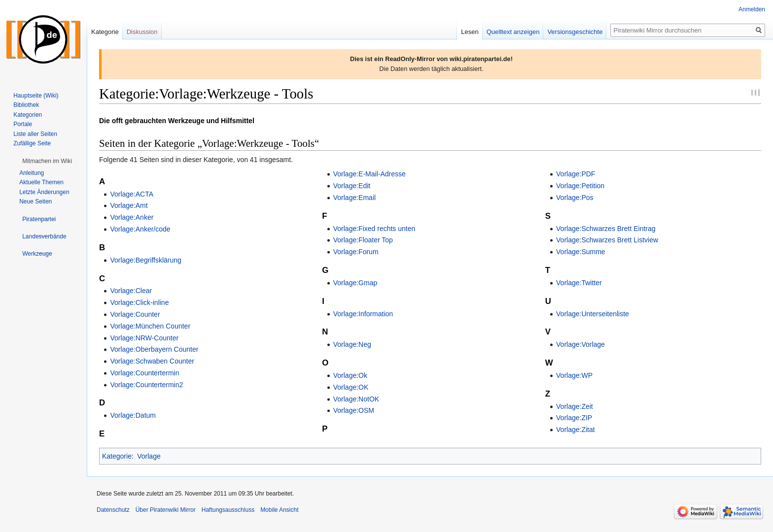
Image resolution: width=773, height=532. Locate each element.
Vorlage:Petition (580, 186)
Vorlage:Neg (352, 344)
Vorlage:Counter (135, 314)
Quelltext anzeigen (513, 32)
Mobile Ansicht (279, 510)
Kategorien (28, 115)
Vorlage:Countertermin (144, 373)
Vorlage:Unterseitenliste (593, 314)
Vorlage (149, 456)
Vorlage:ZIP (574, 418)
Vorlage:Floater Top (363, 240)
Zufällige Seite (32, 143)
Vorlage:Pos (575, 198)
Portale (23, 124)
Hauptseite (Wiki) (36, 96)
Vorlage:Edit (352, 186)
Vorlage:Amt (129, 205)
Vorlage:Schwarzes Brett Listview (607, 240)
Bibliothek (26, 105)
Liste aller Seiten (35, 134)
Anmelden (752, 9)
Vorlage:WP (574, 375)
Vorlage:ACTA (132, 194)
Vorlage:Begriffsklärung (146, 260)
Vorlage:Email (354, 198)
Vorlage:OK (351, 387)
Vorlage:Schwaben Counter (152, 361)
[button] (47, 161)
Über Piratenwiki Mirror (166, 510)
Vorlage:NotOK (356, 399)
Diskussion (142, 32)
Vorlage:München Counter (150, 326)
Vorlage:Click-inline (139, 302)
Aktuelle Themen (41, 182)
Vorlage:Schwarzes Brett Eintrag (606, 229)
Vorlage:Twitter (579, 283)
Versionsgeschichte (575, 32)
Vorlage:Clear (131, 291)
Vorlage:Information (363, 314)
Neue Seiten (35, 201)
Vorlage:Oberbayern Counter (154, 349)
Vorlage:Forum (356, 252)
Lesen (470, 32)
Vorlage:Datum (133, 415)
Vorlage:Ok (350, 375)
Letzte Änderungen (44, 192)
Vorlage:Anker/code (140, 229)
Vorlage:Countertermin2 (146, 385)
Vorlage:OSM (354, 410)
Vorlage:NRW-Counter (144, 338)
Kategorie (117, 456)
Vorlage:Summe (581, 252)
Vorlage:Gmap (355, 283)
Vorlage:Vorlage (580, 344)
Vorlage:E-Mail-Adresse (369, 174)
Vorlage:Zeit (575, 406)
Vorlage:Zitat (576, 430)
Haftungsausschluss (228, 510)
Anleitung (32, 173)
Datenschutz (113, 510)
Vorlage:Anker (132, 217)
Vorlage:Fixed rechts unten (374, 229)
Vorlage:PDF (576, 174)
